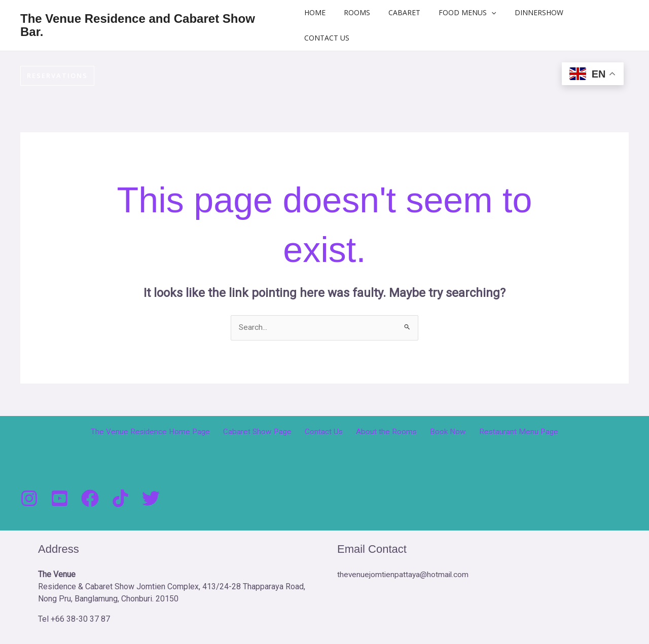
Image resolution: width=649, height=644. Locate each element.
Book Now (442, 432)
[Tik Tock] (120, 499)
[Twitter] (151, 499)
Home (324, 12)
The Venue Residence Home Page (161, 432)
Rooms (362, 12)
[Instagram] (29, 499)
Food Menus (464, 13)
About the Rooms (385, 432)
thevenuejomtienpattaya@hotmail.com (404, 575)
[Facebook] (90, 499)
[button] (488, 13)
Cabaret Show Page (265, 432)
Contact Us (336, 38)
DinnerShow (531, 12)
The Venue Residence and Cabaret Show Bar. (138, 25)
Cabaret (405, 12)
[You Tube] (60, 499)
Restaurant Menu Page (509, 432)
